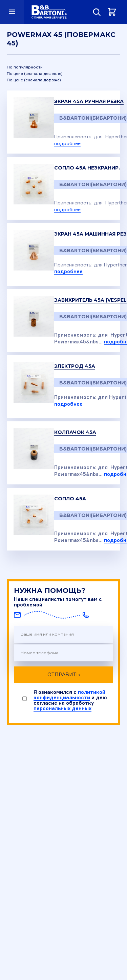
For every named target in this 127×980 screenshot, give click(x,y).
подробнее (67, 143)
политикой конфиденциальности (69, 695)
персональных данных (62, 708)
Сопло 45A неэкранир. (87, 168)
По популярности (25, 67)
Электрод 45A (75, 366)
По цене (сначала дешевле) (35, 74)
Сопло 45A (70, 499)
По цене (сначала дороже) (34, 80)
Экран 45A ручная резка (89, 101)
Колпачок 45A (75, 432)
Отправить (64, 675)
